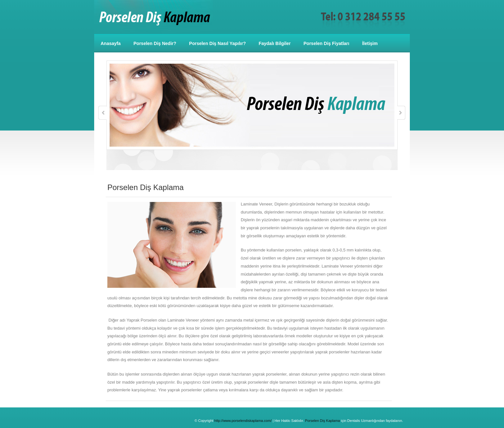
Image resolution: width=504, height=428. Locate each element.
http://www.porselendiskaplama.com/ (243, 421)
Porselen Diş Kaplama (323, 421)
